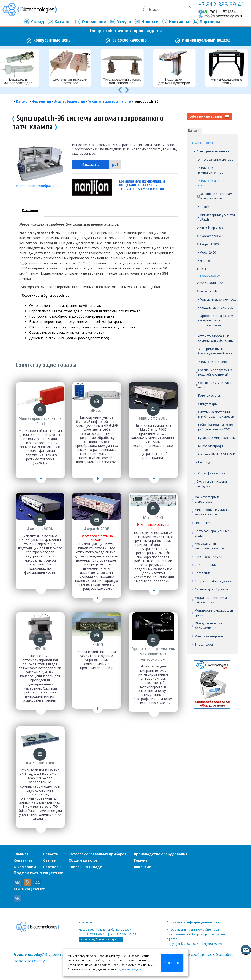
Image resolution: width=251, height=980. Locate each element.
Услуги (120, 22)
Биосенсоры (204, 644)
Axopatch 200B (210, 244)
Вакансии (143, 867)
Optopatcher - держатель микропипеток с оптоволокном (218, 320)
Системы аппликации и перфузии (213, 484)
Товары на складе (85, 867)
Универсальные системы (216, 160)
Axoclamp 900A (210, 236)
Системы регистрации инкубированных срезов (216, 414)
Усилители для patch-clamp (110, 102)
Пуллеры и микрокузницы (217, 438)
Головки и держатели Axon (219, 299)
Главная (21, 854)
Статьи (50, 860)
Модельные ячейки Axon (218, 308)
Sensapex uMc (209, 291)
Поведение (203, 573)
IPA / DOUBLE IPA (211, 283)
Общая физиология (211, 473)
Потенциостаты (209, 395)
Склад (34, 22)
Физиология (42, 102)
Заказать (90, 164)
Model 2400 (208, 253)
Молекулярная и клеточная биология (210, 546)
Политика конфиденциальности (193, 922)
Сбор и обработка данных (214, 581)
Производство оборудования (161, 854)
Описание (30, 210)
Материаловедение (209, 636)
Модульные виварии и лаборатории (211, 600)
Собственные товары (209, 117)
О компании (90, 22)
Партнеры (206, 22)
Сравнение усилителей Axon (215, 385)
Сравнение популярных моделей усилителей (215, 372)
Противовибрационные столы (212, 533)
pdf (115, 164)
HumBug (204, 462)
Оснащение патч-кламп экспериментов (217, 196)
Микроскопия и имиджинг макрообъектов (214, 512)
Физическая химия (208, 557)
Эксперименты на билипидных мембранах (216, 351)
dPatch (204, 207)
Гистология (203, 523)
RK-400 (204, 269)
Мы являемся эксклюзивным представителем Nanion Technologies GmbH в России (142, 185)
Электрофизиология (70, 102)
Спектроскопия (206, 565)
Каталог (59, 22)
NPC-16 (205, 261)
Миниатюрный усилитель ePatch (218, 217)
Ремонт (141, 860)
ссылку (39, 961)
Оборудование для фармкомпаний (209, 626)
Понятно (172, 963)
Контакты (176, 22)
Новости (146, 22)
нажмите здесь (132, 969)
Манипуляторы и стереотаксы (207, 499)
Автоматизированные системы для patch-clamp (216, 338)
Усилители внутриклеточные (211, 170)
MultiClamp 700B (211, 228)
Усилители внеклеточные (216, 362)
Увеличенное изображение (38, 186)
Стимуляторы (208, 404)
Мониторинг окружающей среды (214, 613)
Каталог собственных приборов (98, 854)
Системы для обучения (211, 589)
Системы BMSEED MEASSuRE (217, 454)
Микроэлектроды (210, 446)
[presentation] (120, 90)
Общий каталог (83, 860)
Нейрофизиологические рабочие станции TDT (216, 427)
